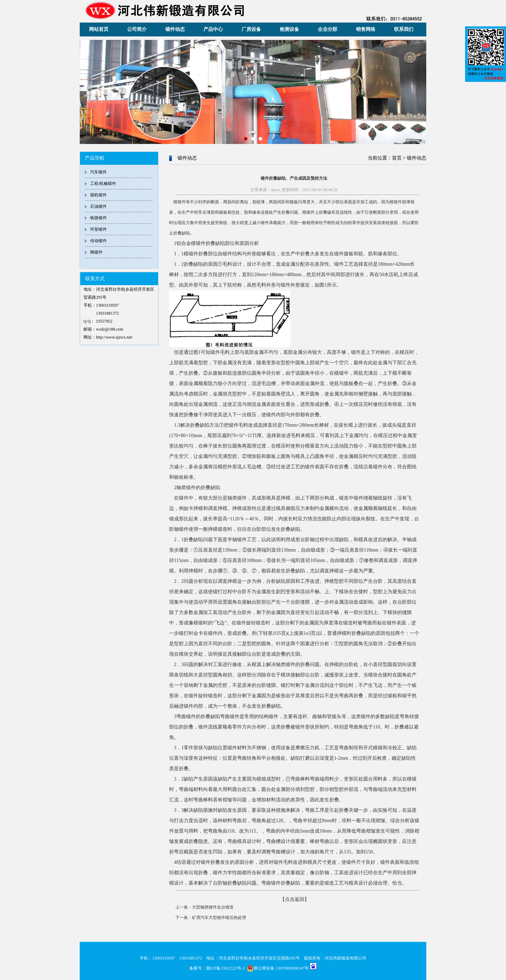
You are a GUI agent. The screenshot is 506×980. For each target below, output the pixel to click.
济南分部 (220, 947)
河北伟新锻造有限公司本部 (125, 947)
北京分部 (168, 947)
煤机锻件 (98, 195)
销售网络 (366, 29)
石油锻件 (98, 206)
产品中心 (213, 29)
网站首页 (99, 29)
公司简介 (137, 29)
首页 (397, 158)
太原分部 (246, 947)
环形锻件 (98, 229)
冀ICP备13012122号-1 (225, 968)
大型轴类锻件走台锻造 (213, 907)
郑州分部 (272, 947)
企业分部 (328, 29)
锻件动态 (175, 29)
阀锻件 (96, 252)
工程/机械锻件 (103, 184)
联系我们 (404, 29)
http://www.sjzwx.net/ (114, 337)
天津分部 (194, 947)
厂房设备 (251, 29)
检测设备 (289, 29)
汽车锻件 (98, 172)
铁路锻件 (98, 218)
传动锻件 (98, 241)
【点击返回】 (295, 899)
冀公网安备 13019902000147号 (278, 968)
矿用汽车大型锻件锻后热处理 (219, 918)
